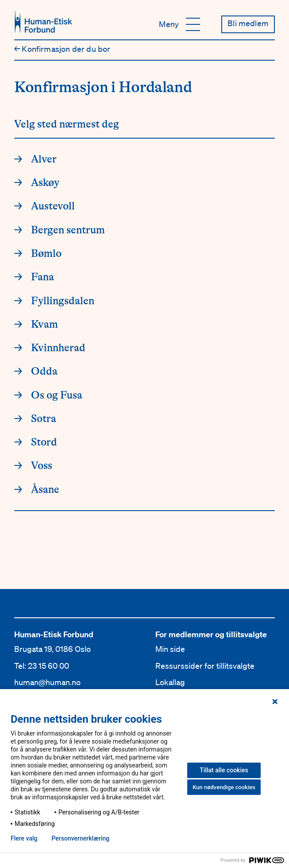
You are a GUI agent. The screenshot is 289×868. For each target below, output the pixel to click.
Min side (170, 649)
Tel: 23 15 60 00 (42, 666)
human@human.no (47, 682)
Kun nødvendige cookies (224, 787)
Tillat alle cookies (224, 770)
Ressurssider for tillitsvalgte (205, 666)
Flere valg (24, 838)
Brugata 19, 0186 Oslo (52, 649)
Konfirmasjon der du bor (62, 49)
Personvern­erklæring (80, 838)
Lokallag (170, 682)
